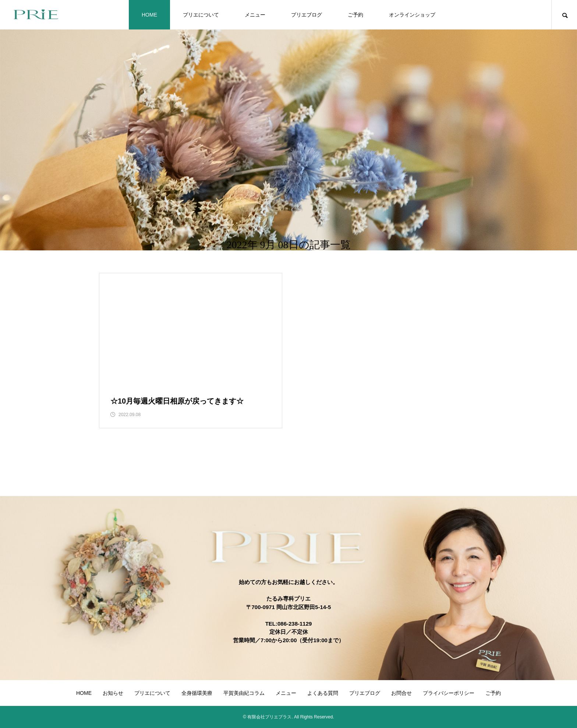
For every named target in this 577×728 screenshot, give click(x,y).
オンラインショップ (412, 15)
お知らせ (113, 693)
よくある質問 (323, 693)
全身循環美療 (197, 693)
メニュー (255, 15)
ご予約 (355, 15)
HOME (149, 15)
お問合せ (401, 693)
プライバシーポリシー (449, 693)
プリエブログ (307, 15)
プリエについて (201, 15)
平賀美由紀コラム (244, 693)
